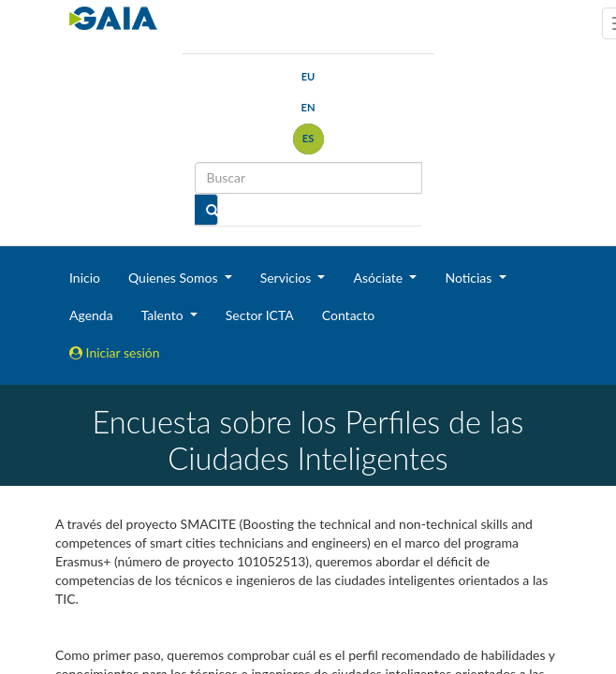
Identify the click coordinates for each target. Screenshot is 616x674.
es (308, 138)
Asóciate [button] (379, 278)
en (308, 107)
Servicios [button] (287, 278)
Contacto (348, 315)
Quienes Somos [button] (175, 278)
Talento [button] (164, 315)
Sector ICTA (260, 315)
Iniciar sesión (115, 352)
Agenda (91, 315)
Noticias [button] (470, 278)
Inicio (85, 278)
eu (308, 76)
